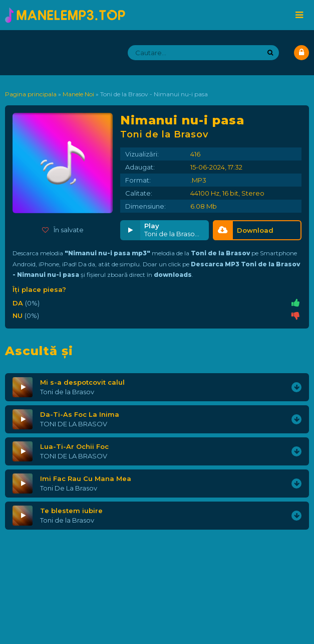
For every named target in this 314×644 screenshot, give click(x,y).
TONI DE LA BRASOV (74, 424)
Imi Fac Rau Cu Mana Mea (86, 478)
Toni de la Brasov (67, 392)
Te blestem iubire (71, 511)
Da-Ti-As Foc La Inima (80, 414)
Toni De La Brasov (69, 488)
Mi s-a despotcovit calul (82, 382)
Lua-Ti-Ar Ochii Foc (74, 446)
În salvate (63, 230)
